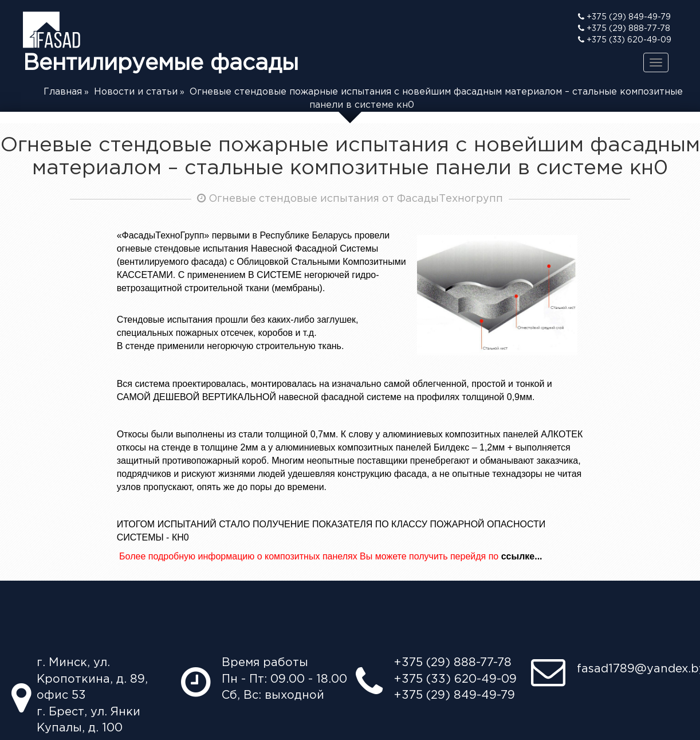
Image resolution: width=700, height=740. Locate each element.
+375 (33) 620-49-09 (625, 40)
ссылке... (522, 556)
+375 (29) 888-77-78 (624, 28)
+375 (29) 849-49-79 (624, 17)
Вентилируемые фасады (161, 42)
